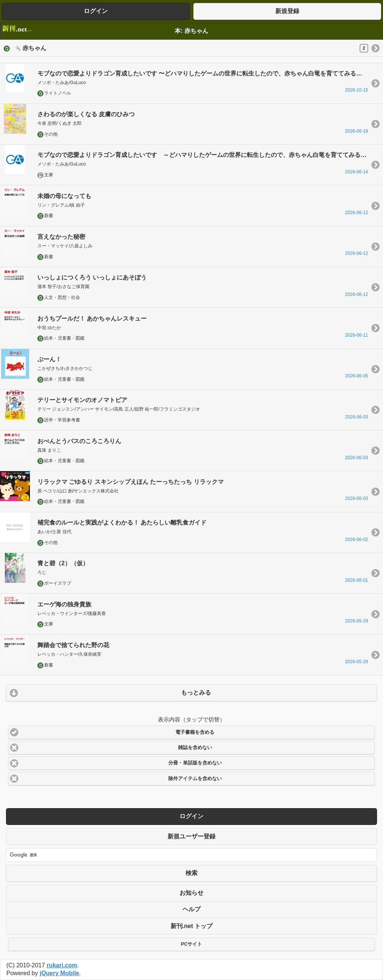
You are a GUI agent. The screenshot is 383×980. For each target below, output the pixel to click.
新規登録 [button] (287, 11)
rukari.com (62, 965)
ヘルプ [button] (191, 909)
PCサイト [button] (191, 944)
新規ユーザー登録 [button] (191, 836)
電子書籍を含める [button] (195, 732)
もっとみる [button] (196, 693)
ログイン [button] (96, 11)
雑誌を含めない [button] (195, 748)
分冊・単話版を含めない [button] (195, 763)
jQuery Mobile (59, 973)
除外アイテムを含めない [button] (195, 779)
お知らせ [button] (191, 893)
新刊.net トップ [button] (192, 926)
